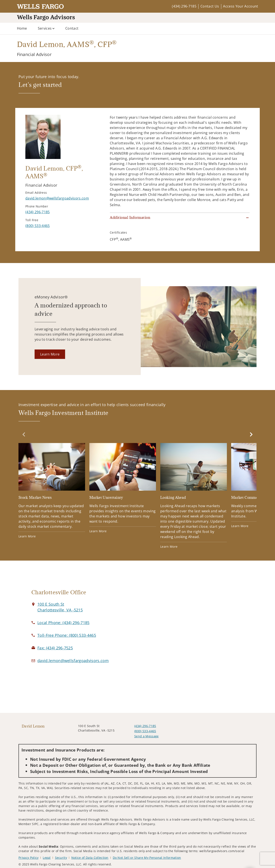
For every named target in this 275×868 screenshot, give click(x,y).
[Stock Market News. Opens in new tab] (52, 491)
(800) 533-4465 (145, 731)
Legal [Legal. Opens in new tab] (47, 858)
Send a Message (146, 736)
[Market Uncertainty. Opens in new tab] (123, 488)
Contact (72, 28)
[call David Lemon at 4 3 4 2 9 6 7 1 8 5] (37, 212)
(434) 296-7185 (184, 6)
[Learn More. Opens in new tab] (50, 354)
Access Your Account (241, 6)
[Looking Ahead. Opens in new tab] (194, 496)
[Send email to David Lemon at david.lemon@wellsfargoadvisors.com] (57, 198)
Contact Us (210, 6)
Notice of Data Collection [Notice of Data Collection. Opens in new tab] (90, 858)
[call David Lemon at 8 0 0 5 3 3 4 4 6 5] (37, 226)
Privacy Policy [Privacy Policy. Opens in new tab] (28, 858)
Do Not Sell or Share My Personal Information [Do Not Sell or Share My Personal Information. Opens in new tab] (147, 858)
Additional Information (130, 218)
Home (22, 28)
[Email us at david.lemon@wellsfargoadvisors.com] (73, 661)
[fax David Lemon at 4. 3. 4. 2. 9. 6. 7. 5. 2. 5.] (55, 648)
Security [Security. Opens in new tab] (61, 858)
